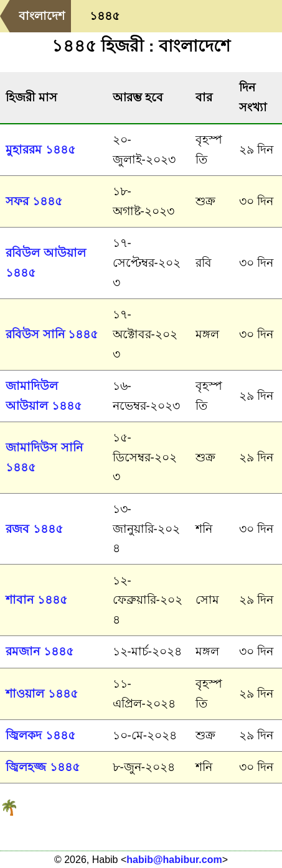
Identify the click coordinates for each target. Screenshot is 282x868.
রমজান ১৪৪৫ (39, 651)
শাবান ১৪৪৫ (36, 600)
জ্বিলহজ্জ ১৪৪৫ (42, 767)
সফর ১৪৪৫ (34, 201)
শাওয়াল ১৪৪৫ (41, 694)
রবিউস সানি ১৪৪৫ (51, 334)
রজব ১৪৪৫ (34, 529)
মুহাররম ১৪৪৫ (40, 150)
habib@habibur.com (174, 860)
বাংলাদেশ (42, 16)
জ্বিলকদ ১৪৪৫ (40, 735)
